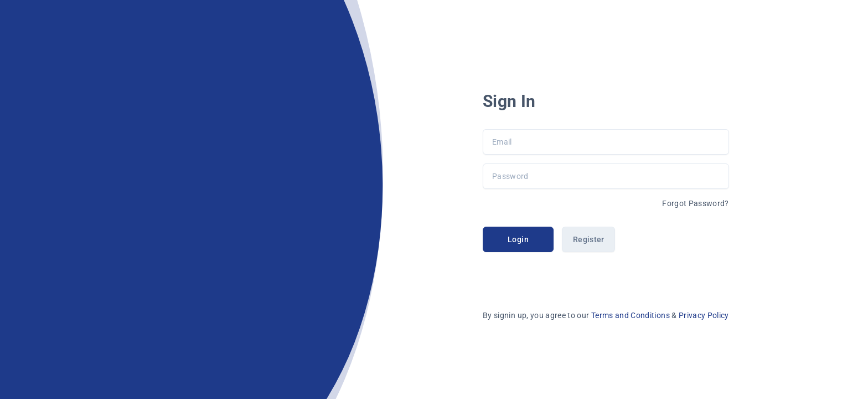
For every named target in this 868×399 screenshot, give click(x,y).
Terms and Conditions (631, 315)
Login (518, 239)
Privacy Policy (704, 315)
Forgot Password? (696, 203)
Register (589, 239)
